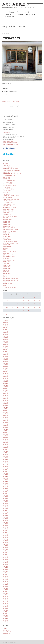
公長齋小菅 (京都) (7, 214)
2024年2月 (5, 365)
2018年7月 (5, 478)
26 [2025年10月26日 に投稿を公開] (40, 307)
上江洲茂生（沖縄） (7, 206)
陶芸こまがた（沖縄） (8, 284)
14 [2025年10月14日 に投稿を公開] (12, 304)
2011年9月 (5, 617)
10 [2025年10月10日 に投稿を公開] (29, 301)
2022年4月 (5, 402)
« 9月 (4, 315)
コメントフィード (7, 632)
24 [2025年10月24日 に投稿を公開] (29, 307)
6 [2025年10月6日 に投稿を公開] (7, 301)
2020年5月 (5, 441)
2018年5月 (5, 482)
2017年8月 (5, 497)
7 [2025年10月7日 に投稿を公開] (13, 301)
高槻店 (4, 285)
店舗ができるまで (7, 247)
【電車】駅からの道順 (8, 141)
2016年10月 (6, 514)
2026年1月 (5, 326)
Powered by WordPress (7, 642)
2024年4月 (5, 362)
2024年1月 (5, 367)
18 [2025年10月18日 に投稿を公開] (34, 304)
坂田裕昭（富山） (7, 221)
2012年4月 (5, 605)
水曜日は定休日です (11, 38)
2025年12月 (6, 328)
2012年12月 (6, 592)
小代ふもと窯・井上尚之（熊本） (11, 230)
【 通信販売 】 (20, 14)
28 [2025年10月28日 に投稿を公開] (12, 311)
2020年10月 (6, 433)
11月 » (8, 315)
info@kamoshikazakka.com (9, 126)
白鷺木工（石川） (7, 267)
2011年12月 (6, 612)
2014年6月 (5, 561)
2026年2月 (5, 324)
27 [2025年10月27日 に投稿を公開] (7, 311)
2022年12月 (6, 389)
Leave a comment (26, 106)
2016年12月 (6, 510)
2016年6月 (5, 521)
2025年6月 (5, 338)
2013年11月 (6, 573)
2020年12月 (6, 429)
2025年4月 (5, 341)
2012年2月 (5, 608)
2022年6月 (5, 399)
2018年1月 (5, 488)
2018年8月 (5, 477)
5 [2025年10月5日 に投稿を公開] (40, 297)
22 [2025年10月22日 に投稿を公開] (18, 307)
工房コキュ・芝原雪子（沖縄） (10, 241)
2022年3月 (5, 404)
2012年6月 (5, 602)
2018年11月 (6, 471)
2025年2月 (5, 345)
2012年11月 (6, 593)
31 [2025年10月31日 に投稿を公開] (29, 311)
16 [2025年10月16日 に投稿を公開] (23, 304)
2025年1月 (5, 346)
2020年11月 (6, 431)
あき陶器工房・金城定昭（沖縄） (11, 169)
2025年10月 (6, 331)
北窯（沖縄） (6, 218)
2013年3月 (5, 586)
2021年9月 (5, 414)
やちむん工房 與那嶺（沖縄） (10, 181)
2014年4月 (5, 565)
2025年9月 (5, 333)
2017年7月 (5, 499)
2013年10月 (6, 575)
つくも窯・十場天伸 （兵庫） (10, 175)
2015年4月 (5, 544)
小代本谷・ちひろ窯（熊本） (10, 231)
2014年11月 (6, 553)
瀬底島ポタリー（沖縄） (9, 255)
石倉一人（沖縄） (7, 269)
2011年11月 (6, 614)
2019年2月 (5, 466)
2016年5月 (5, 522)
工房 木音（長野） (7, 240)
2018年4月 (5, 483)
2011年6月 (5, 619)
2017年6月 (5, 500)
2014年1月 (5, 570)
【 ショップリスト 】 (8, 14)
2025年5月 (5, 340)
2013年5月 (5, 583)
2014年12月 (6, 551)
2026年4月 (5, 321)
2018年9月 (5, 475)
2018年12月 (6, 470)
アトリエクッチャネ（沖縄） (10, 186)
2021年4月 (5, 422)
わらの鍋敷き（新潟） (8, 182)
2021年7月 (5, 417)
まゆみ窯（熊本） (7, 179)
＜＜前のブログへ (6, 101)
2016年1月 (5, 529)
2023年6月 (5, 378)
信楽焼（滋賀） (6, 213)
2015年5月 (5, 543)
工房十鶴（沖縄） (7, 245)
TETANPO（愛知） (7, 165)
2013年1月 (5, 590)
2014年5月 (5, 563)
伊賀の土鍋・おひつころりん (10, 208)
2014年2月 (5, 568)
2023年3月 (5, 384)
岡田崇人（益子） (7, 236)
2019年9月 (5, 455)
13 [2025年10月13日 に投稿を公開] (7, 304)
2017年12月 (6, 490)
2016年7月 (5, 519)
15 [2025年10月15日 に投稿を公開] (18, 304)
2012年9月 (5, 597)
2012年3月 (5, 607)
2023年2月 (5, 385)
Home (5, 12)
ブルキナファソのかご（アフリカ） (11, 199)
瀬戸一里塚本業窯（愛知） (9, 257)
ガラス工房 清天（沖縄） (9, 189)
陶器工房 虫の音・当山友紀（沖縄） (11, 279)
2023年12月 (6, 368)
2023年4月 (5, 382)
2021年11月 (6, 411)
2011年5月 (5, 620)
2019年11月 (6, 451)
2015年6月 (5, 541)
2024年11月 (6, 350)
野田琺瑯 (5, 277)
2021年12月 (6, 409)
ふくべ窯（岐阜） (7, 177)
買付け (4, 275)
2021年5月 (5, 421)
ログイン (5, 628)
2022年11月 (6, 390)
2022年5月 (5, 400)
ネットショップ (6, 192)
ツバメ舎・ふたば (7, 191)
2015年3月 (5, 546)
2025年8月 (5, 334)
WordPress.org (6, 634)
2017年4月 (5, 504)
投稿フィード (6, 630)
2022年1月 (5, 407)
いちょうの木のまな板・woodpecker (11, 170)
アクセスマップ (6, 133)
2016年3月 (5, 526)
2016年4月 (5, 524)
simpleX (15, 642)
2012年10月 (6, 595)
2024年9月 (5, 353)
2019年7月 (5, 458)
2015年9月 (5, 536)
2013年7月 (5, 580)
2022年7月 (5, 397)
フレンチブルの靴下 (7, 197)
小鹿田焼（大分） (7, 235)
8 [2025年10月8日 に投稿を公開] (18, 301)
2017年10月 (6, 493)
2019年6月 (5, 460)
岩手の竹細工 (6, 238)
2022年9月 (5, 394)
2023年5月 (5, 380)
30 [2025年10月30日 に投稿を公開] (23, 311)
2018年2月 (5, 487)
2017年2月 (5, 507)
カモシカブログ (14, 106)
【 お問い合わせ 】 (30, 14)
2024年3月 (5, 363)
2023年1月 (5, 387)
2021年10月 (6, 412)
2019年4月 (5, 463)
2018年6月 (5, 480)
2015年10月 (6, 534)
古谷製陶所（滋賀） (7, 219)
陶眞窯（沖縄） (6, 282)
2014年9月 (5, 556)
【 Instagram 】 (25, 12)
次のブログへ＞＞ (17, 101)
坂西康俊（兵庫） (7, 223)
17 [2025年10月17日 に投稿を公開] (29, 304)
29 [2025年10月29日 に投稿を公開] (18, 311)
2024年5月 (5, 360)
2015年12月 (6, 531)
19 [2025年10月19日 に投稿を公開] (40, 304)
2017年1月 (5, 509)
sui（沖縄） (6, 164)
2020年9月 (5, 434)
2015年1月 (5, 549)
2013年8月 (5, 578)
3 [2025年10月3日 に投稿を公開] (29, 297)
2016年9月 (5, 515)
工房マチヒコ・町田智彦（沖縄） (11, 243)
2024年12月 (6, 348)
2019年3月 (5, 465)
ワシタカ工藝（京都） (8, 203)
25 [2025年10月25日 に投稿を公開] (34, 307)
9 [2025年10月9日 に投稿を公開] (24, 301)
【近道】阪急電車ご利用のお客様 (11, 143)
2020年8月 (5, 436)
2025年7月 (5, 336)
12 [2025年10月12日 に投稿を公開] (40, 301)
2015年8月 (5, 537)
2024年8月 (5, 355)
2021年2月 (5, 426)
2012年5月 (5, 603)
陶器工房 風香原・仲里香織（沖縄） (11, 280)
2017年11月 (6, 492)
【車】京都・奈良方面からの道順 (11, 145)
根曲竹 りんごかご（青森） (10, 252)
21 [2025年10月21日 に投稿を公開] (12, 307)
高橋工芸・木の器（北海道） (10, 287)
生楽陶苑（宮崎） (7, 262)
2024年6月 (5, 358)
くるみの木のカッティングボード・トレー (13, 174)
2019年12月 (6, 449)
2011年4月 (5, 622)
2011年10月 (6, 615)
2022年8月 (5, 395)
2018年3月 (5, 485)
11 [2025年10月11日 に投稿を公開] (34, 301)
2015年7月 (5, 539)
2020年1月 (5, 448)
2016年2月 (5, 527)
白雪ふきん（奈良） (7, 265)
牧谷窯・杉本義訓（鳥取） (9, 260)
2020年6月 (5, 439)
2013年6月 (5, 581)
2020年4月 (5, 443)
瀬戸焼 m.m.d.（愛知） (8, 258)
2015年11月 (6, 532)
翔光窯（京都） (6, 272)
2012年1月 (5, 610)
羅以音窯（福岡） (7, 270)
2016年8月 (5, 517)
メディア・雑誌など (7, 201)
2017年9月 (5, 495)
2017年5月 (5, 502)
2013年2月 (5, 588)
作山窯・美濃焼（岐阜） (9, 211)
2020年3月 (5, 444)
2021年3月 (5, 424)
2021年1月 (5, 428)
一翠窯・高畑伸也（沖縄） (9, 204)
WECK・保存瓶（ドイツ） (9, 167)
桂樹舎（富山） (6, 253)
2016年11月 (6, 512)
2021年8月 (5, 416)
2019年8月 (5, 456)
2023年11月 (6, 370)
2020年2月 (5, 446)
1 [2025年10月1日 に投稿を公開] (18, 297)
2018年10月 (6, 473)
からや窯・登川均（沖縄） (9, 172)
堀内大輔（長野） (7, 225)
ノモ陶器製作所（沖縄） (9, 194)
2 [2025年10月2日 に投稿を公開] (24, 297)
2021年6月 (5, 419)
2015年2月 (5, 548)
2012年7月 (5, 600)
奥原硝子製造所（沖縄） (9, 226)
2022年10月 (6, 392)
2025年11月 (6, 329)
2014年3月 (5, 566)
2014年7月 (5, 559)
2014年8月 (5, 558)
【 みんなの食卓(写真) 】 (9, 16)
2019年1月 (5, 468)
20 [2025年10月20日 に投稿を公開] (7, 307)
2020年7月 (5, 438)
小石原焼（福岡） (7, 233)
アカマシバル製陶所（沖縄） (10, 184)
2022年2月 (5, 406)
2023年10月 (6, 372)
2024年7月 (5, 356)
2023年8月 (5, 375)
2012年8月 (5, 598)
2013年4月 (5, 585)
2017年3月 (5, 505)
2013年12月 (6, 571)
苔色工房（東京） (7, 274)
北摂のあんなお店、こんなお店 (10, 216)
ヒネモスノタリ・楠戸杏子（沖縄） (11, 196)
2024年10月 (6, 351)
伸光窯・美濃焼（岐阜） (9, 209)
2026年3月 (5, 323)
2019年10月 (6, 453)
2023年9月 (5, 373)
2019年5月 (5, 461)
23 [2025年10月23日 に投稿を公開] (23, 307)
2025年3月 (5, 343)
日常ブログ (5, 248)
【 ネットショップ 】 (14, 12)
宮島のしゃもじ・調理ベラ (9, 228)
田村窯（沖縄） (6, 263)
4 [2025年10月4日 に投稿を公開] (35, 297)
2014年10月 (6, 554)
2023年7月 (5, 377)
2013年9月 (5, 576)
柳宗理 (4, 250)
